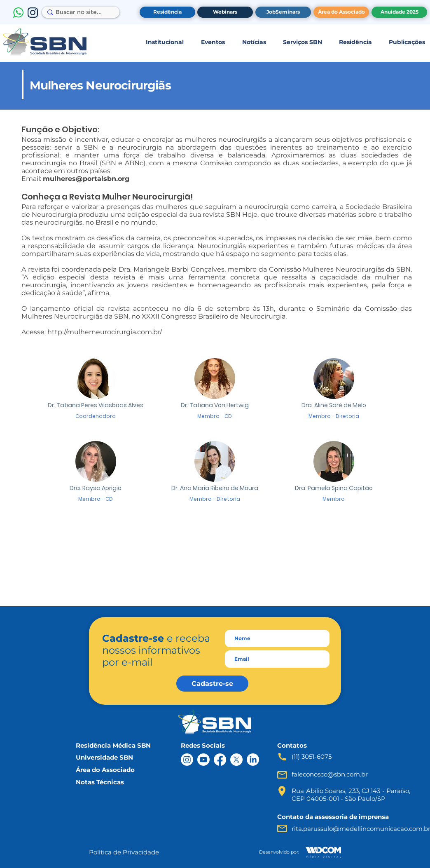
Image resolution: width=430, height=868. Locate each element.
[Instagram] (187, 760)
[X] (236, 760)
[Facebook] (220, 760)
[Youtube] (203, 760)
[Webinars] (225, 12)
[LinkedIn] (253, 760)
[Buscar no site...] (79, 12)
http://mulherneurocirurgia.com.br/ (105, 332)
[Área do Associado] (341, 12)
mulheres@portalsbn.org (86, 179)
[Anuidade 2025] (399, 12)
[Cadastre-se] (212, 684)
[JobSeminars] (283, 12)
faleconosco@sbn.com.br (330, 774)
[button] (165, 42)
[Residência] (167, 12)
